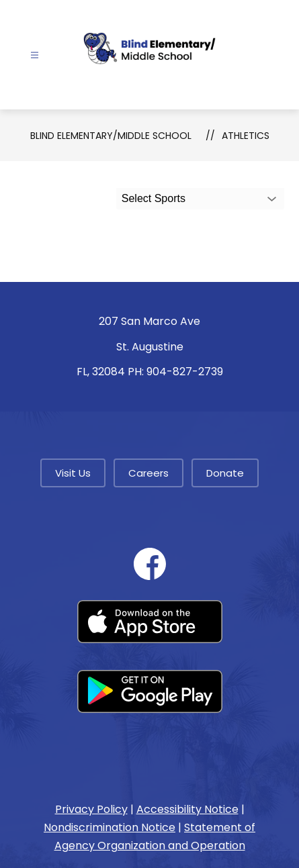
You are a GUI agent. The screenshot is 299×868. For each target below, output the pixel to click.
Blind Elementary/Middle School (111, 136)
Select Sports (154, 198)
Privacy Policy (91, 809)
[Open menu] (35, 55)
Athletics (246, 136)
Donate (225, 473)
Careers (148, 473)
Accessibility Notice (187, 809)
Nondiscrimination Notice (110, 827)
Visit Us (73, 473)
